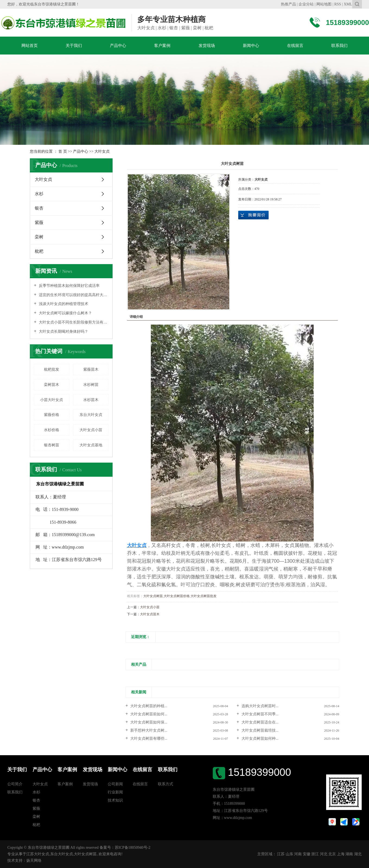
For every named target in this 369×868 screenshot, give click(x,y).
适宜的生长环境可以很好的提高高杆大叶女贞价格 (73, 295)
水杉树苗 (91, 385)
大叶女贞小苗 (91, 430)
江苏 (281, 854)
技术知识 (115, 800)
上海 (341, 854)
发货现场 (207, 46)
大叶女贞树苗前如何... (148, 714)
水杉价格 (52, 430)
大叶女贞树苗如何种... (259, 739)
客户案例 (162, 46)
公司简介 (15, 784)
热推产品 (288, 4)
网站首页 (30, 46)
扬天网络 (34, 861)
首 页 (63, 151)
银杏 (39, 208)
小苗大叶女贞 (52, 400)
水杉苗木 (91, 400)
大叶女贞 (102, 151)
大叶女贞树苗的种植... (148, 706)
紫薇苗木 (91, 369)
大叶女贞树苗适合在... (259, 722)
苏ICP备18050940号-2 (133, 848)
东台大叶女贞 (91, 415)
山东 (290, 854)
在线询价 (253, 215)
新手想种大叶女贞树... (148, 730)
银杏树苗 (52, 445)
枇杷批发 (52, 369)
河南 (298, 854)
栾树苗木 (52, 385)
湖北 (358, 854)
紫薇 (39, 222)
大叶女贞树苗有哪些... (148, 739)
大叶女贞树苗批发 (203, 596)
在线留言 (295, 46)
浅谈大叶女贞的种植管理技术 (63, 304)
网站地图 (324, 4)
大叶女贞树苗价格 (177, 596)
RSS (338, 4)
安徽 (307, 854)
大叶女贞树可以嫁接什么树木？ (65, 313)
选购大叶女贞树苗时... (259, 706)
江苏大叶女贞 (38, 854)
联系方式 (166, 784)
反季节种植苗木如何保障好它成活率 (69, 286)
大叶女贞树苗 (153, 596)
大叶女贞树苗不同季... (259, 714)
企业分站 (306, 4)
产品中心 (118, 46)
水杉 (39, 194)
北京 (332, 854)
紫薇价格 (52, 415)
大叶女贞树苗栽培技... (259, 730)
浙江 (315, 854)
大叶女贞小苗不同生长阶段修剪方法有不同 (73, 322)
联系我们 (339, 46)
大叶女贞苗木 (150, 614)
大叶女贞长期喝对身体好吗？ (63, 331)
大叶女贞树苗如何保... (148, 722)
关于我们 (74, 46)
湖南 (349, 854)
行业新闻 (115, 792)
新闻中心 (251, 46)
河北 (324, 854)
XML (348, 4)
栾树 (39, 237)
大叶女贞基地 (91, 445)
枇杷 (39, 251)
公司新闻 (115, 784)
